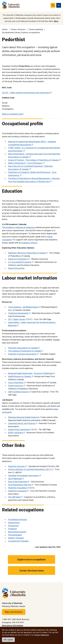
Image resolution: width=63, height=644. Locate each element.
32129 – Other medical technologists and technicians (26, 93)
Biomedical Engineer (17, 532)
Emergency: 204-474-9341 (13, 622)
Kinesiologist (14, 523)
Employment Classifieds (19, 429)
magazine (17, 491)
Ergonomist (13, 526)
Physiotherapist (15, 535)
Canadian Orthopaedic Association (24, 476)
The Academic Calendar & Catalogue (18, 227)
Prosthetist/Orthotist (18, 520)
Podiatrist (13, 529)
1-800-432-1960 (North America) (16, 619)
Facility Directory (16, 386)
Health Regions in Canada (20, 376)
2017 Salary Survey (17, 319)
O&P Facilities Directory (19, 392)
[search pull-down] (53, 5)
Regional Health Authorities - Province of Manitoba (30, 373)
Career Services (18, 29)
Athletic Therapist (16, 538)
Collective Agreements (18, 313)
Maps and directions (14, 612)
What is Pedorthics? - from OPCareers (25, 163)
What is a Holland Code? (13, 114)
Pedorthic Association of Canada (23, 348)
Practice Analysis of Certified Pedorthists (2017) (30, 469)
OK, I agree (8, 640)
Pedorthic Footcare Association (22, 354)
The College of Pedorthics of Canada (25, 351)
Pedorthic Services (16, 466)
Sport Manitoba (15, 479)
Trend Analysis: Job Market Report (23, 307)
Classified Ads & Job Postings (22, 423)
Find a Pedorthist (16, 383)
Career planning (36, 29)
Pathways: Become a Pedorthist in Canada (27, 253)
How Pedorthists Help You (20, 485)
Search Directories (16, 268)
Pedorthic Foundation (18, 488)
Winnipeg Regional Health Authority (24, 417)
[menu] (59, 5)
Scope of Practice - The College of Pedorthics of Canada (34, 160)
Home (5, 29)
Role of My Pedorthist (18, 482)
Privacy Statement (42, 635)
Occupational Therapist (18, 541)
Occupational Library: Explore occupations (21, 32)
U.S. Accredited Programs (20, 262)
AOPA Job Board (16, 433)
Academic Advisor (29, 243)
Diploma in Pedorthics (18, 259)
